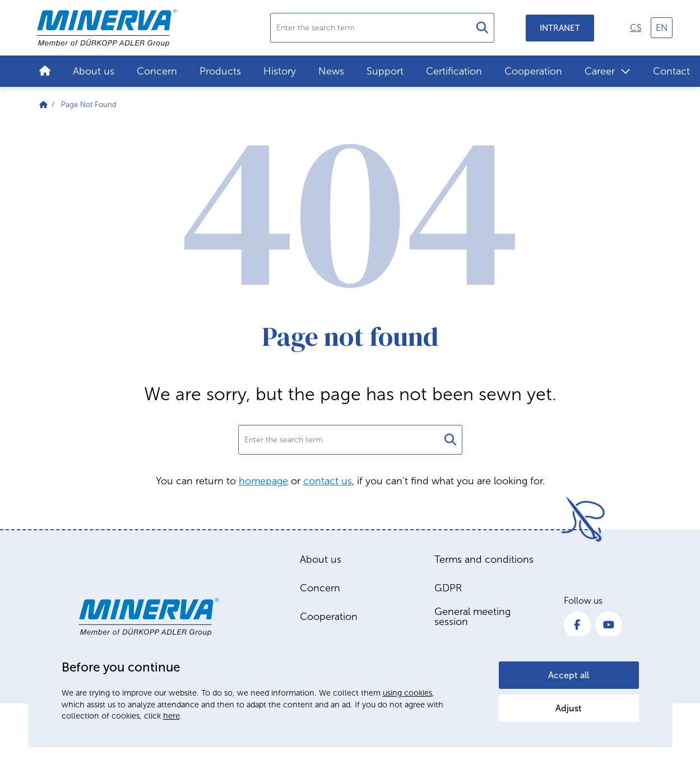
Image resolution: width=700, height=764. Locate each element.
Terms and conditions (484, 559)
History (280, 71)
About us (94, 71)
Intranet (560, 28)
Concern (157, 71)
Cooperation (533, 71)
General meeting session (472, 617)
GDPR (448, 588)
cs (636, 28)
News (331, 71)
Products (220, 71)
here (171, 716)
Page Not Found (89, 105)
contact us (328, 481)
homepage (263, 481)
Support (385, 71)
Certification (454, 71)
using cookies (407, 693)
